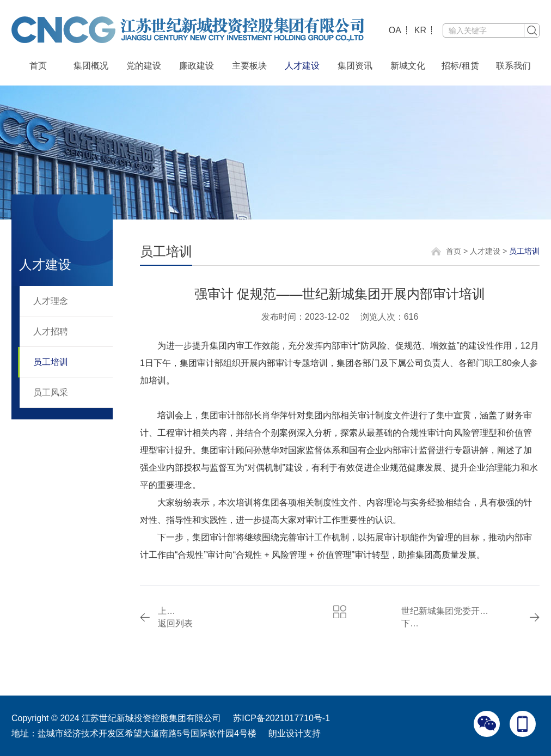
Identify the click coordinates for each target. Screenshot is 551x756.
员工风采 (51, 392)
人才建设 (302, 66)
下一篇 (413, 623)
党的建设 (144, 66)
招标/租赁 (460, 66)
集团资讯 (355, 66)
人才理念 (51, 301)
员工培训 (51, 362)
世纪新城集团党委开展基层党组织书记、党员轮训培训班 (445, 611)
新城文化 (408, 66)
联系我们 (513, 66)
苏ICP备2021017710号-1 (281, 718)
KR (420, 30)
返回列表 (175, 623)
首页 (38, 66)
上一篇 (170, 611)
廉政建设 (197, 66)
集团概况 (91, 66)
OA (395, 30)
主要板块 (249, 66)
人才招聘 (51, 331)
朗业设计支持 (295, 733)
